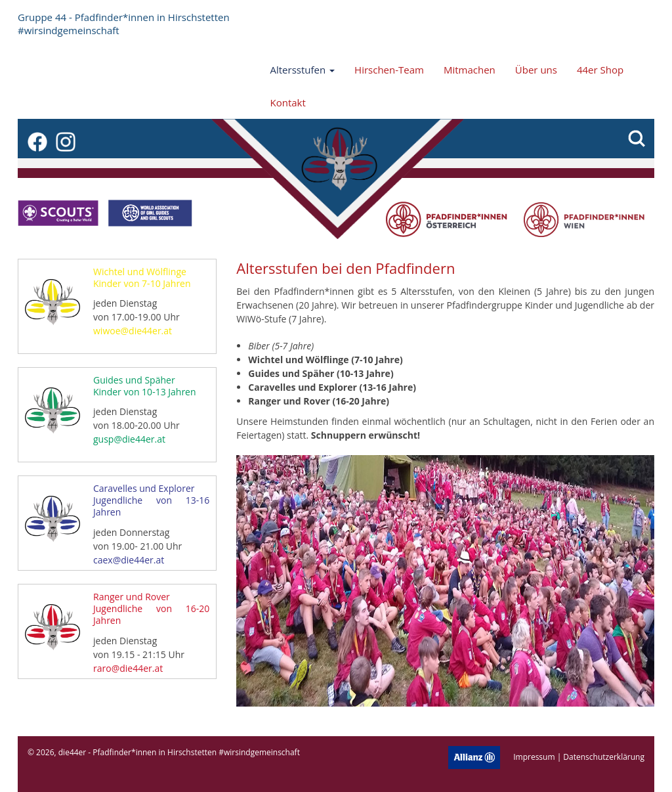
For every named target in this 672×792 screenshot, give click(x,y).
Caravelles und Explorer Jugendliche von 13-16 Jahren (151, 500)
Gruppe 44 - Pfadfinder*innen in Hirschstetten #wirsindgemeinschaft (124, 24)
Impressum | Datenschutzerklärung (579, 756)
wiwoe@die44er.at (133, 331)
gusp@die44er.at (129, 439)
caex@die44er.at (129, 560)
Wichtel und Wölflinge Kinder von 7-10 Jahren (142, 277)
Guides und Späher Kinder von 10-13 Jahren (145, 386)
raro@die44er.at (128, 668)
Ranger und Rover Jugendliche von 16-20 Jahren (151, 608)
